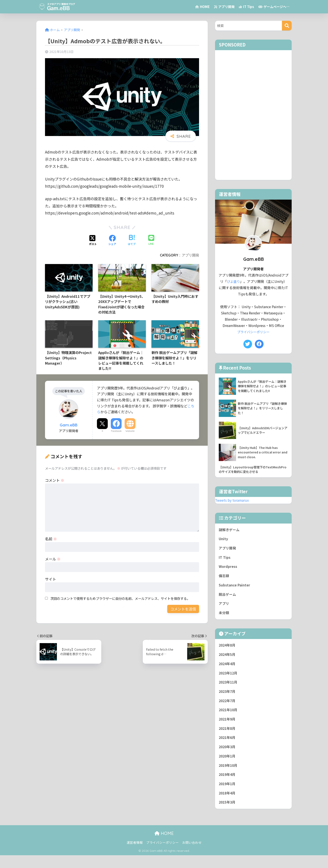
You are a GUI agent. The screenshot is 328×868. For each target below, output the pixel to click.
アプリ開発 (224, 7)
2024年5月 (228, 660)
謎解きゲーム (230, 531)
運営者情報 (135, 855)
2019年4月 (228, 786)
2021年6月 (228, 747)
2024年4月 (228, 670)
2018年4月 (228, 805)
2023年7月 (228, 699)
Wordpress (228, 569)
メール (53, 559)
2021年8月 (228, 738)
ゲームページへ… (274, 7)
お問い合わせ (192, 855)
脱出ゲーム (228, 598)
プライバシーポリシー (253, 332)
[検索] (287, 26)
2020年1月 (228, 767)
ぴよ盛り (233, 281)
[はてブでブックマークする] (132, 240)
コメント (55, 480)
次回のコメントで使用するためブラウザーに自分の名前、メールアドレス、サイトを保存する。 (120, 598)
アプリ (224, 608)
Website (130, 431)
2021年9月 (228, 728)
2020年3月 (228, 757)
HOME (202, 7)
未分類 (224, 618)
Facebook (116, 431)
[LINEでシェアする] (151, 240)
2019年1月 (228, 796)
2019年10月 (229, 776)
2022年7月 (228, 709)
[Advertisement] (253, 115)
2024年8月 (228, 650)
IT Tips (246, 7)
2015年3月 (228, 815)
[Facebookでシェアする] (112, 240)
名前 (51, 539)
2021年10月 (229, 718)
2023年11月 (229, 689)
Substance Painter (235, 589)
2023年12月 (229, 680)
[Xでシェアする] (93, 240)
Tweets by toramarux (233, 501)
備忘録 (224, 579)
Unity (224, 540)
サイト (51, 579)
